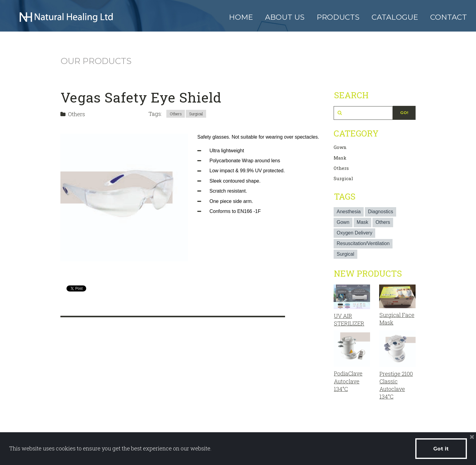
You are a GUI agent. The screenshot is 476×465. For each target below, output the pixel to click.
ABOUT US (285, 17)
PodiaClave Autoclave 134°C (348, 381)
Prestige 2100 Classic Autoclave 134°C (396, 385)
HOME (241, 17)
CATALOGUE (395, 17)
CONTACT (449, 17)
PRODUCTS (338, 17)
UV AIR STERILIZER (349, 320)
